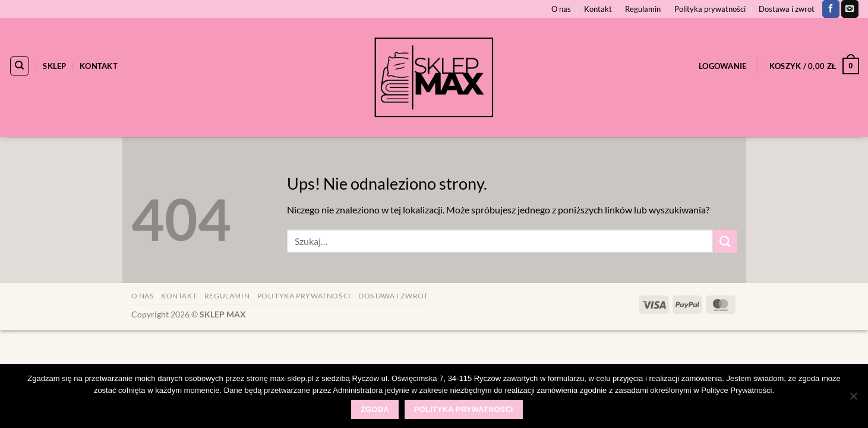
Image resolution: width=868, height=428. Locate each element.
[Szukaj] (20, 66)
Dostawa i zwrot (787, 9)
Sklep (54, 66)
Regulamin (643, 9)
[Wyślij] (725, 241)
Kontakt (598, 9)
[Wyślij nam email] (850, 9)
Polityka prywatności (710, 9)
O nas (561, 9)
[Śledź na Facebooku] (831, 9)
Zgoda (375, 410)
